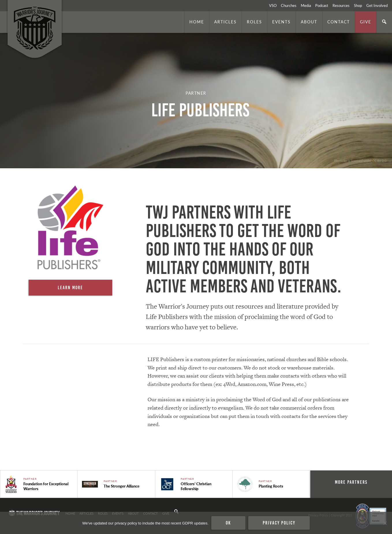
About (309, 22)
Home (197, 22)
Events (281, 22)
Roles (254, 22)
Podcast (322, 5)
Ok (228, 523)
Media (306, 5)
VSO (273, 5)
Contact (339, 22)
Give (366, 22)
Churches (289, 5)
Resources (341, 5)
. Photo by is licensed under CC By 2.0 (359, 160)
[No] (385, 523)
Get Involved (377, 5)
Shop (358, 5)
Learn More (70, 287)
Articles (225, 22)
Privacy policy (279, 523)
